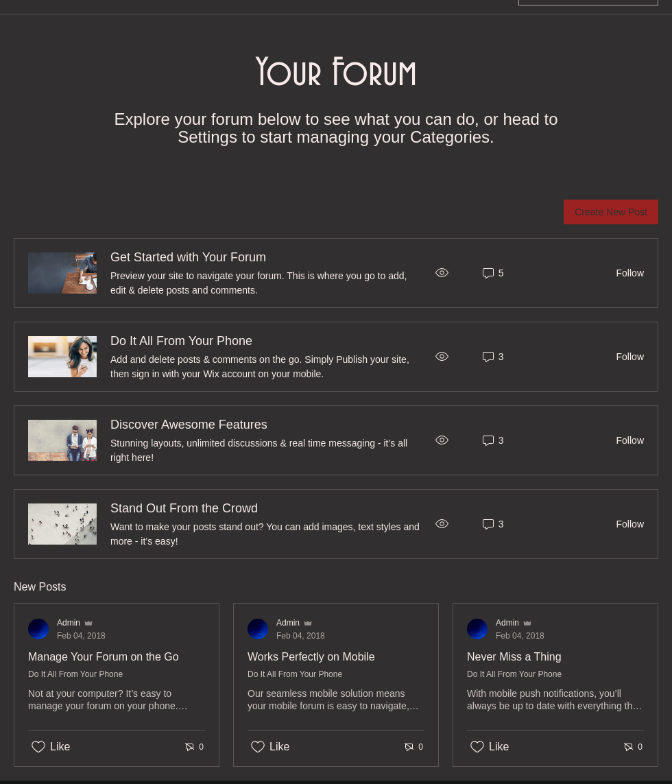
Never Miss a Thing (514, 657)
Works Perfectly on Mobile (311, 657)
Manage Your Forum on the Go (104, 657)
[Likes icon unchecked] (38, 747)
